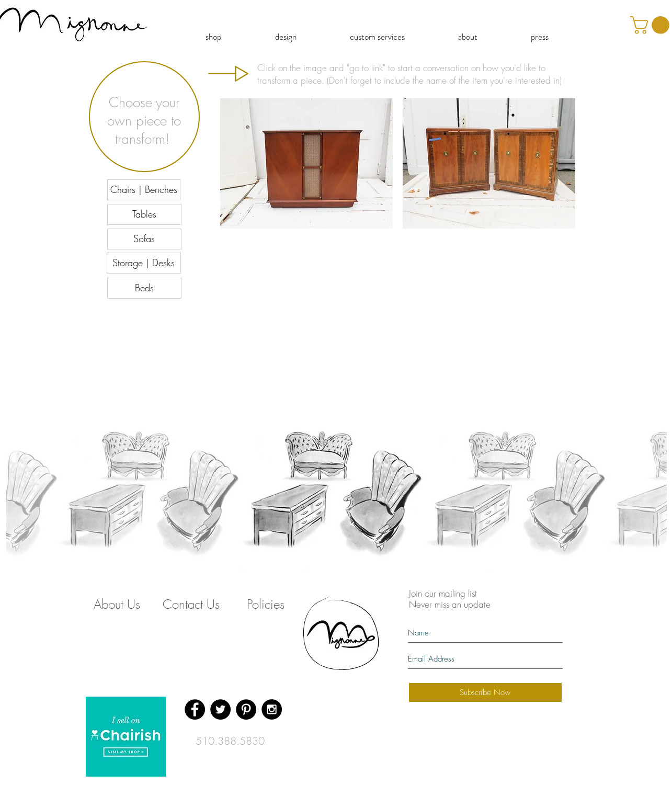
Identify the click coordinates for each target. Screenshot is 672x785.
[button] (306, 163)
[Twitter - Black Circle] (220, 709)
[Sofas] (144, 239)
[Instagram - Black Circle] (272, 709)
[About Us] (117, 604)
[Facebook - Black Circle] (195, 709)
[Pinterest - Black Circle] (246, 709)
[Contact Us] (191, 604)
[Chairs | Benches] (144, 190)
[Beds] (144, 288)
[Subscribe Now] (485, 692)
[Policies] (266, 604)
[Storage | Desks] (144, 263)
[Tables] (144, 214)
